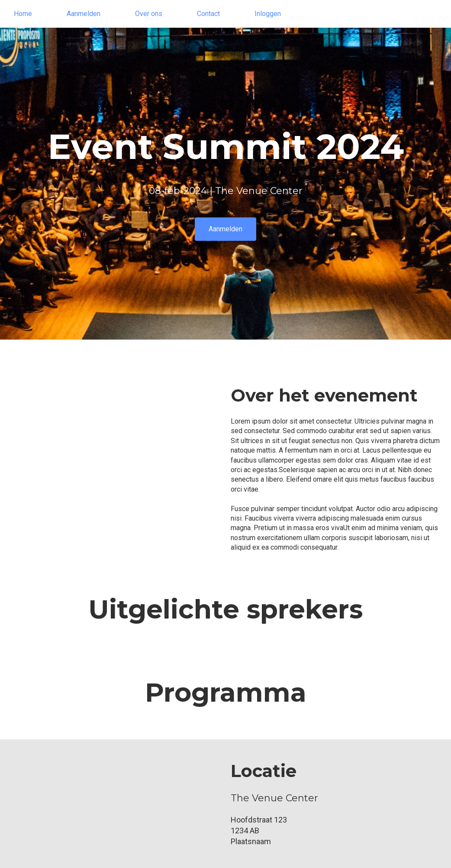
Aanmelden (84, 14)
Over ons (149, 14)
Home (23, 14)
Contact (208, 14)
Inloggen (268, 14)
